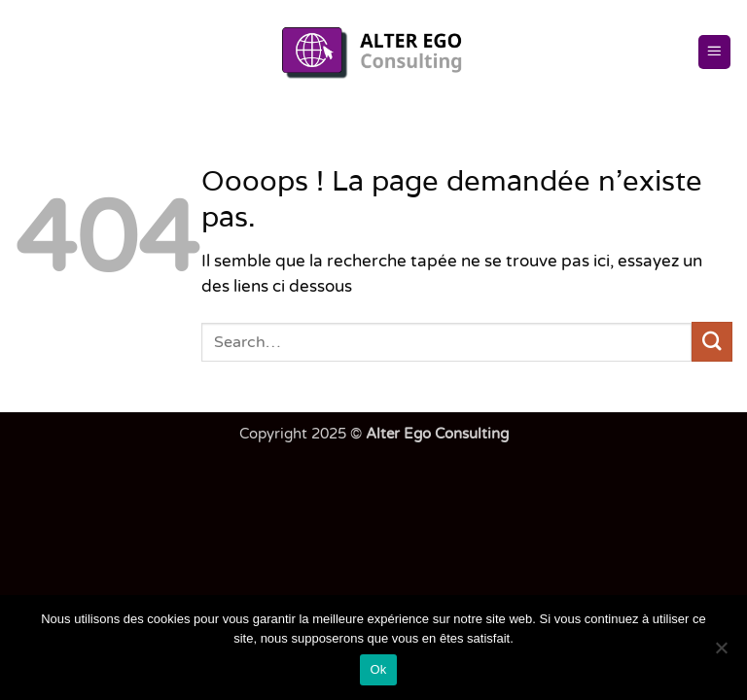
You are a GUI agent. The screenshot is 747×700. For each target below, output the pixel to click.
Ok (378, 669)
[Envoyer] (712, 342)
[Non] (721, 653)
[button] (715, 52)
